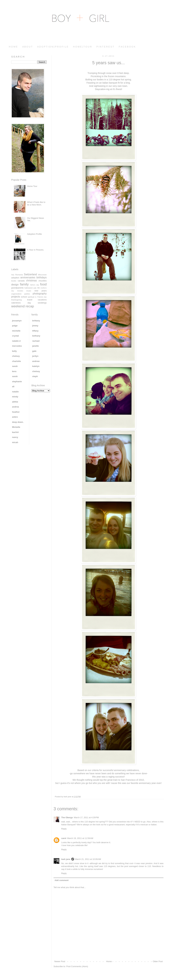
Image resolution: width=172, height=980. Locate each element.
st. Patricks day (41, 297)
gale (34, 351)
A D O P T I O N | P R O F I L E (53, 47)
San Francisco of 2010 (132, 780)
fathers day (35, 285)
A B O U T (27, 47)
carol (64, 838)
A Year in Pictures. (36, 250)
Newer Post (60, 961)
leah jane (66, 859)
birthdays (42, 277)
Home (109, 961)
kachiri (15, 432)
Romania (19, 275)
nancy (15, 437)
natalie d (16, 341)
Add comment (62, 880)
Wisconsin (42, 275)
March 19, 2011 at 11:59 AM (80, 838)
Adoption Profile (34, 234)
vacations (42, 300)
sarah (15, 366)
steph (35, 376)
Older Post (158, 961)
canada (21, 281)
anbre (15, 417)
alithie (15, 402)
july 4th (37, 288)
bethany (36, 336)
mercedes (17, 346)
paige (15, 326)
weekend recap (23, 306)
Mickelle (16, 427)
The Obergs (67, 817)
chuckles (43, 281)
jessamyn (17, 321)
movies (20, 291)
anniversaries (28, 277)
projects (16, 297)
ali (13, 386)
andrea (16, 407)
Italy (13, 275)
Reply (64, 829)
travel (30, 300)
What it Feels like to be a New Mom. (36, 203)
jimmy (35, 326)
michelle (16, 331)
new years (41, 291)
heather (16, 412)
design (15, 285)
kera (14, 371)
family (24, 284)
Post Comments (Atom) (77, 966)
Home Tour (32, 186)
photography (40, 294)
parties (27, 294)
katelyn (36, 366)
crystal (15, 336)
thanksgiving (16, 300)
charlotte (16, 361)
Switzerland (30, 274)
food (43, 284)
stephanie (17, 381)
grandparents (17, 288)
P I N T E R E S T (105, 47)
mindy (15, 397)
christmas (31, 281)
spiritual (31, 297)
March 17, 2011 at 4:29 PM (86, 817)
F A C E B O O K (127, 47)
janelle (36, 346)
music (29, 291)
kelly (14, 351)
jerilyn (35, 356)
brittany (36, 321)
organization (16, 294)
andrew (36, 361)
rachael (36, 341)
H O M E (13, 47)
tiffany (35, 331)
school (24, 297)
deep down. (18, 422)
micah (15, 442)
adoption (15, 278)
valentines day (21, 303)
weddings (42, 303)
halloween (29, 288)
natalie (15, 392)
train (115, 780)
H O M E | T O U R (82, 47)
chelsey (16, 356)
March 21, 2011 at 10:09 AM (88, 859)
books (14, 281)
